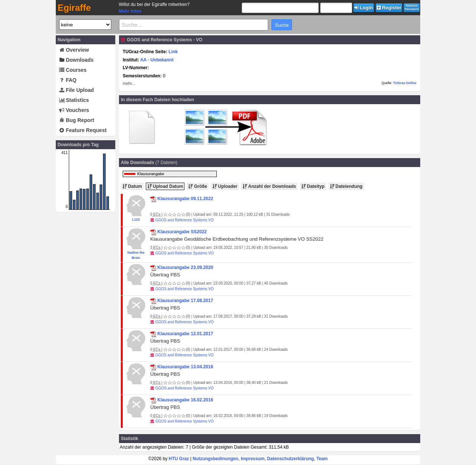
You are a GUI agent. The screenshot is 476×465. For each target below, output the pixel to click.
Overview (74, 50)
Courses (73, 70)
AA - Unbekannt (157, 60)
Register (389, 8)
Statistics (74, 100)
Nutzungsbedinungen (216, 459)
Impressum (253, 459)
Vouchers (74, 110)
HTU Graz (179, 459)
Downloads (76, 60)
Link (173, 52)
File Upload (76, 90)
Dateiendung (346, 186)
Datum (132, 186)
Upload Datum (165, 186)
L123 (136, 219)
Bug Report (77, 120)
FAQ (68, 80)
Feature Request (83, 130)
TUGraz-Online (405, 83)
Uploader (225, 186)
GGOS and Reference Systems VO (185, 220)
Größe (198, 186)
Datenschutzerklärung (290, 459)
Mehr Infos (130, 11)
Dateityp (313, 186)
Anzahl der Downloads (269, 186)
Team (322, 459)
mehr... (129, 83)
